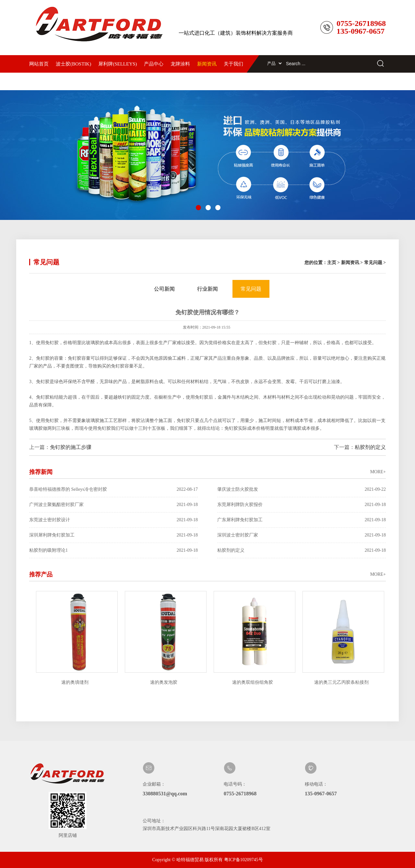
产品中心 (154, 64)
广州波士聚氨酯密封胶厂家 (113, 505)
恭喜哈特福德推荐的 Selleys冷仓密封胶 (113, 489)
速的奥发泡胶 (165, 682)
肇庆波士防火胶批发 (302, 489)
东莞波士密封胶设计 (113, 520)
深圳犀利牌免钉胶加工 (113, 535)
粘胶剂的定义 (370, 447)
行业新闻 (207, 289)
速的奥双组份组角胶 (254, 682)
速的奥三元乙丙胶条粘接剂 (342, 682)
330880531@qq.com (165, 794)
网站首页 (39, 64)
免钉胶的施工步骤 (71, 447)
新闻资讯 (207, 64)
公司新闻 (164, 289)
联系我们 (39, 81)
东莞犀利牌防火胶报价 (302, 505)
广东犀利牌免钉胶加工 (302, 520)
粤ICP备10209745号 (243, 860)
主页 (332, 263)
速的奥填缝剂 (76, 682)
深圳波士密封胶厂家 (302, 535)
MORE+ (378, 472)
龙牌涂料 (180, 64)
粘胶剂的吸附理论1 (113, 550)
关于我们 (233, 64)
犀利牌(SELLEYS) (118, 64)
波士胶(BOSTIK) (73, 64)
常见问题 (373, 263)
